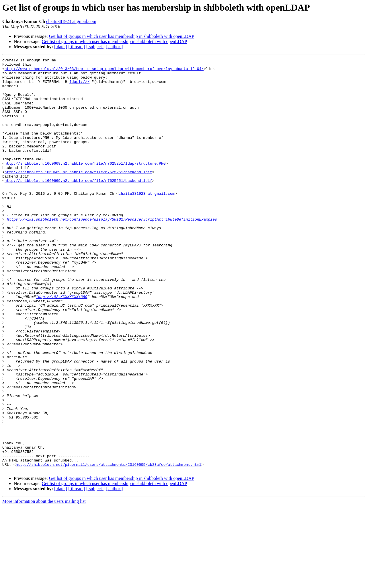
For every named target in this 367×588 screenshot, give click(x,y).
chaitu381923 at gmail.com (71, 21)
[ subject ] (95, 47)
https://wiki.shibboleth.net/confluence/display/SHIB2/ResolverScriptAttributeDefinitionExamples (112, 252)
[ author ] (114, 47)
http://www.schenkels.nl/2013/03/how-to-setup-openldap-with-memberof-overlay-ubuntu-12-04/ (104, 71)
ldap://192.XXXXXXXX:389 (62, 345)
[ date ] (61, 47)
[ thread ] (77, 47)
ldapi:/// (79, 87)
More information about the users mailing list (44, 583)
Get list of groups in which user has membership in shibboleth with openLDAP (122, 36)
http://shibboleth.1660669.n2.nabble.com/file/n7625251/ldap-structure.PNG (85, 185)
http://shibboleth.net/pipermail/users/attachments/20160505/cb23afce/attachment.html (109, 546)
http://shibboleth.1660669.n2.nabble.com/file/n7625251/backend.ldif (78, 195)
